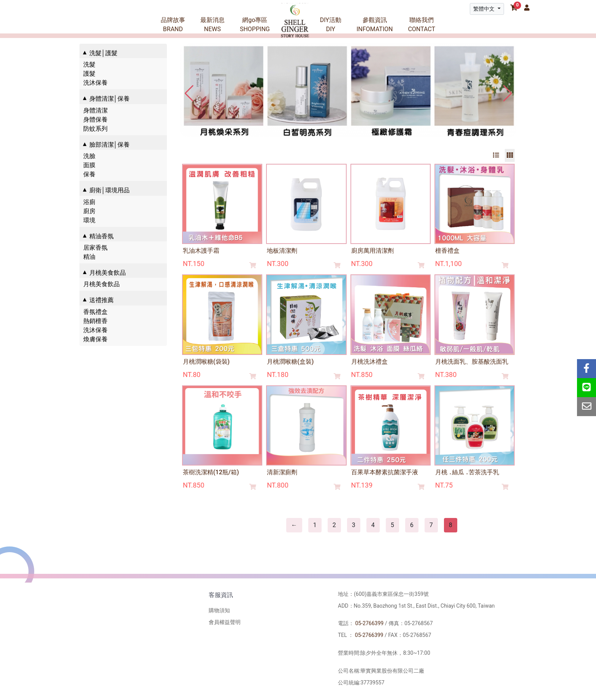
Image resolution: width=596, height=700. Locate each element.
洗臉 (89, 156)
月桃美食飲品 (101, 284)
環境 (89, 220)
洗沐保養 (95, 83)
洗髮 (89, 64)
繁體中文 (484, 9)
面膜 (89, 165)
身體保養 (95, 120)
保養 (89, 174)
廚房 (89, 211)
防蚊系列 (95, 129)
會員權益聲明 (225, 622)
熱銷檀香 (95, 321)
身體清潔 (95, 110)
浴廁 (89, 202)
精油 (89, 257)
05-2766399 (369, 623)
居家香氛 (95, 248)
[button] (508, 93)
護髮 (89, 74)
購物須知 (219, 610)
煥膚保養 (95, 339)
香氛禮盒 (95, 312)
